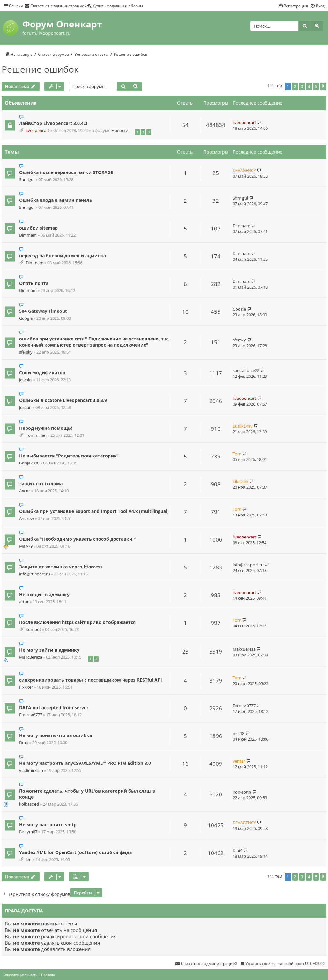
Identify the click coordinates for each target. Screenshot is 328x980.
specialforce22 (246, 370)
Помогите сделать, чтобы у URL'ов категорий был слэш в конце (87, 794)
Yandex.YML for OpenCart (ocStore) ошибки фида (75, 852)
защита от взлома (41, 483)
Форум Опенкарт (62, 24)
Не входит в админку (44, 594)
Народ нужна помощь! (46, 428)
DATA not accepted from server (54, 708)
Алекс (25, 491)
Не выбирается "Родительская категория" (69, 456)
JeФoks (26, 380)
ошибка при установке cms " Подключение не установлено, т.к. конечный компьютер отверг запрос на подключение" (94, 342)
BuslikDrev (243, 426)
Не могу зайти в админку (49, 650)
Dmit (24, 743)
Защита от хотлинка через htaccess (61, 567)
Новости (120, 131)
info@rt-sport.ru (35, 574)
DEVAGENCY (244, 170)
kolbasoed (29, 804)
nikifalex (240, 481)
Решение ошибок (40, 69)
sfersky (26, 352)
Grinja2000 (29, 463)
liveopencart (38, 131)
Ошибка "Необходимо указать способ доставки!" (78, 539)
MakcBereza (31, 657)
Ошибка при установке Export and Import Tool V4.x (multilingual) (94, 511)
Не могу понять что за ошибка (56, 735)
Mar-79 (26, 546)
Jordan (25, 408)
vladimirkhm (31, 770)
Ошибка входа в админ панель (56, 200)
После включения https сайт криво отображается (77, 622)
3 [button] (302, 86)
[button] (323, 86)
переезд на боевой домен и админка (63, 256)
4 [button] (309, 86)
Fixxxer (26, 687)
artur (24, 602)
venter (239, 761)
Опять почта (34, 283)
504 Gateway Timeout (43, 311)
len (29, 860)
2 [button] (295, 86)
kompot (34, 629)
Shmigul (27, 180)
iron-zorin (242, 792)
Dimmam (28, 235)
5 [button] (316, 86)
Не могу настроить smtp (48, 825)
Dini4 (237, 850)
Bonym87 (28, 832)
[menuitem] (56, 6)
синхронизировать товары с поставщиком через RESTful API (91, 680)
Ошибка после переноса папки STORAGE (66, 172)
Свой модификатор (42, 373)
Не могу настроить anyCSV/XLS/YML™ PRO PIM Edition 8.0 (85, 763)
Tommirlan (36, 435)
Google (26, 318)
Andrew (26, 519)
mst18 (239, 733)
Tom (237, 454)
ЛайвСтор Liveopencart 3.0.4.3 (53, 123)
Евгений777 (31, 715)
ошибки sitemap (38, 228)
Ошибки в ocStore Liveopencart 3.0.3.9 (63, 400)
